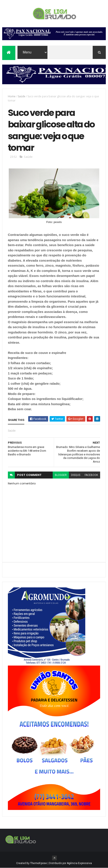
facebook (91, 475)
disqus (76, 475)
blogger (61, 475)
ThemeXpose (39, 863)
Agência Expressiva (79, 863)
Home (12, 96)
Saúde (22, 96)
